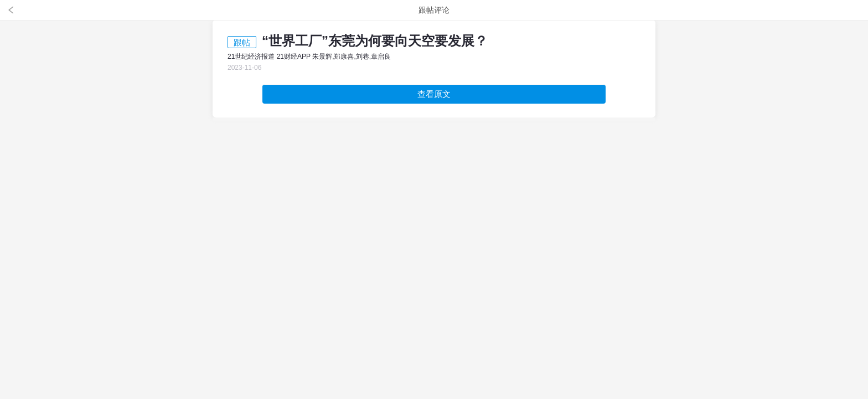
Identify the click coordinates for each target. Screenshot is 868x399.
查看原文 (434, 94)
